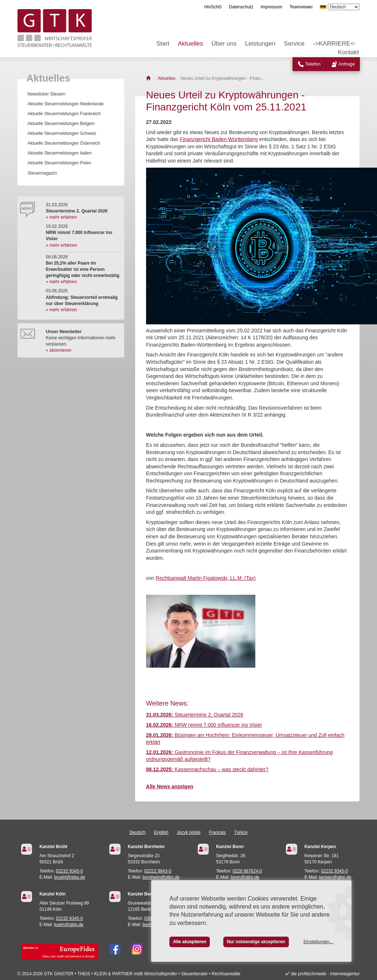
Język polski (189, 832)
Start (163, 44)
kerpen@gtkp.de (335, 877)
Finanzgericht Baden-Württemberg (219, 139)
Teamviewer (301, 7)
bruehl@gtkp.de (70, 877)
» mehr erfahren (61, 217)
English (161, 832)
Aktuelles (190, 44)
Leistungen (260, 44)
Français (217, 832)
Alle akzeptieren (190, 942)
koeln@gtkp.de (69, 925)
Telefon (313, 64)
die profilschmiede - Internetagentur (325, 974)
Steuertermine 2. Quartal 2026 (195, 715)
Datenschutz (241, 7)
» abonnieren (59, 350)
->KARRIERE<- (334, 44)
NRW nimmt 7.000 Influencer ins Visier (204, 725)
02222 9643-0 (158, 871)
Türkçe (241, 832)
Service (294, 44)
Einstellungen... (318, 942)
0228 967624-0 (248, 871)
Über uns (224, 44)
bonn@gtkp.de (245, 877)
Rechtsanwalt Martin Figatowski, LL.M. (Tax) (206, 578)
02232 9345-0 (70, 871)
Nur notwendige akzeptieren (256, 942)
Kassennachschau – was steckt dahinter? (207, 769)
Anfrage (347, 64)
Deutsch (137, 832)
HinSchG (213, 7)
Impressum (271, 7)
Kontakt (349, 52)
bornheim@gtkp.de (161, 877)
